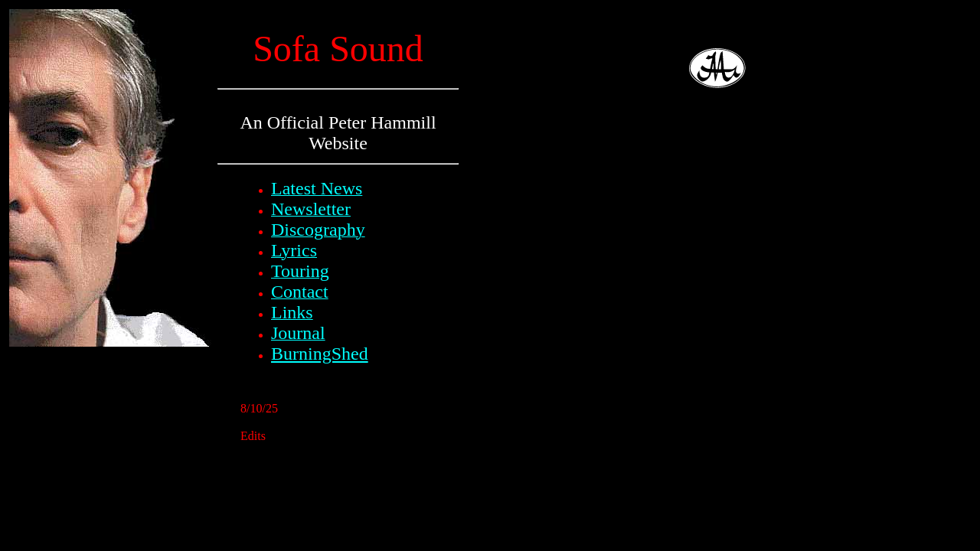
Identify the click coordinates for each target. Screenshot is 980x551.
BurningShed (320, 354)
